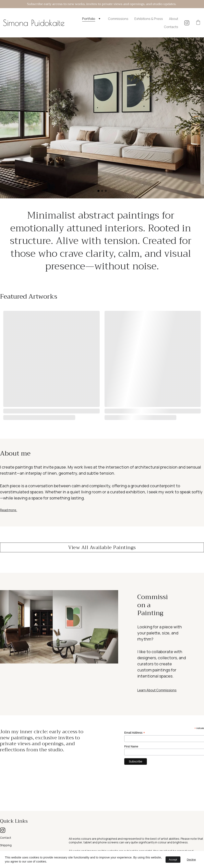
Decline (191, 860)
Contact (6, 823)
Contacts (171, 27)
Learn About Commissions (157, 690)
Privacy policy (9, 846)
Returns (5, 838)
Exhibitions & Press (149, 19)
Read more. (9, 510)
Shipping (6, 830)
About (174, 19)
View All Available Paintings (102, 547)
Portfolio (89, 19)
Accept (173, 860)
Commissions (118, 19)
